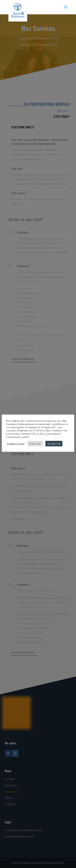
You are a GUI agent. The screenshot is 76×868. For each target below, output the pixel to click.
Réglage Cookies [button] (16, 444)
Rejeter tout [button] (35, 444)
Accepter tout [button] (54, 444)
